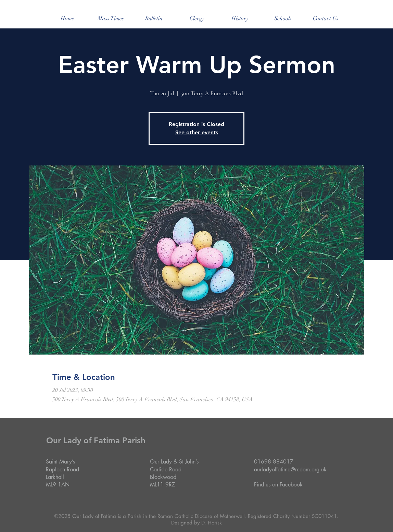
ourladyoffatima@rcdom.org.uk (290, 469)
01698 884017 (274, 462)
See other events (197, 132)
